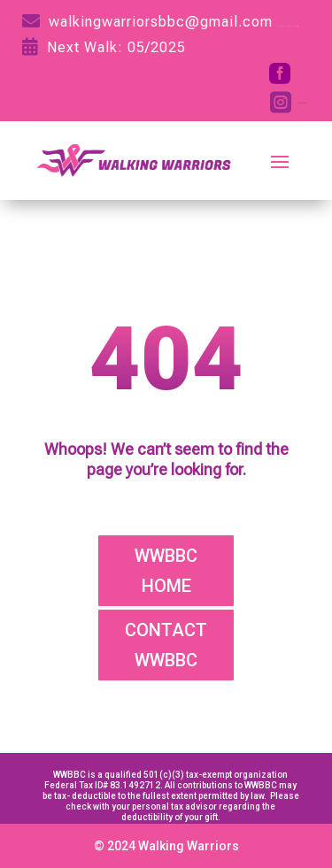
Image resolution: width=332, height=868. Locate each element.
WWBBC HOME (166, 571)
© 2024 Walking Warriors (166, 846)
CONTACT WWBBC (166, 645)
